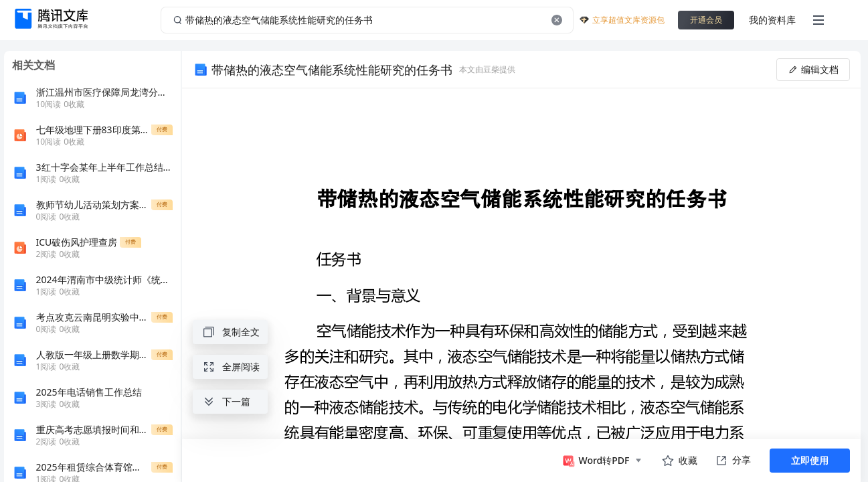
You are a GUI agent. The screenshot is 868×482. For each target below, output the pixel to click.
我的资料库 (772, 20)
